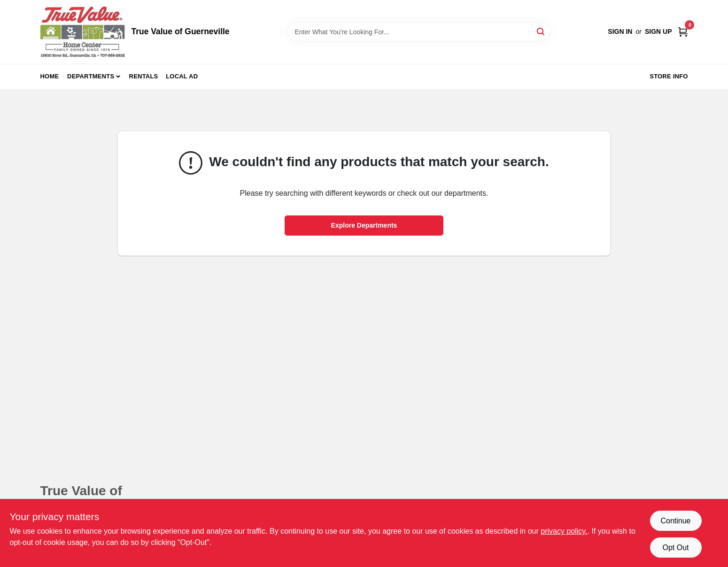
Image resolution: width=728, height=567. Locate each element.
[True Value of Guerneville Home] (83, 32)
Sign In (620, 31)
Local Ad (182, 76)
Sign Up (658, 31)
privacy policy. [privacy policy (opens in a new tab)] (564, 531)
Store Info (669, 76)
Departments (91, 76)
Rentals (144, 76)
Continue (675, 521)
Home (50, 76)
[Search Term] (418, 32)
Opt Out (675, 548)
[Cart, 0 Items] (683, 32)
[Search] (541, 31)
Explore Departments (364, 225)
